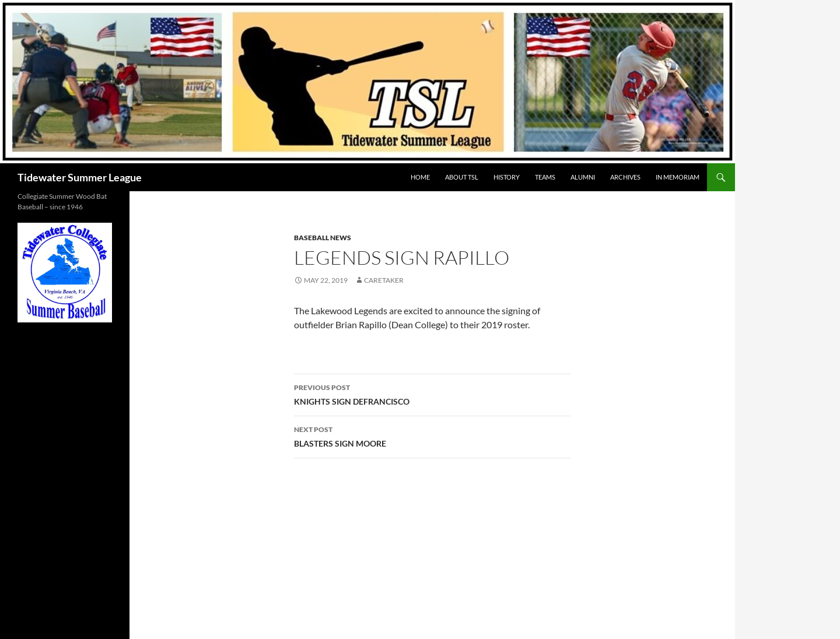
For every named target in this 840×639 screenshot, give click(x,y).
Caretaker (384, 280)
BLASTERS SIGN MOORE (432, 436)
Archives (625, 177)
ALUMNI (583, 177)
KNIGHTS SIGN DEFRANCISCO (432, 394)
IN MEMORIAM (678, 177)
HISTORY (507, 177)
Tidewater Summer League (80, 177)
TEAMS (545, 177)
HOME (420, 177)
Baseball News (323, 238)
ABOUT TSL (462, 177)
